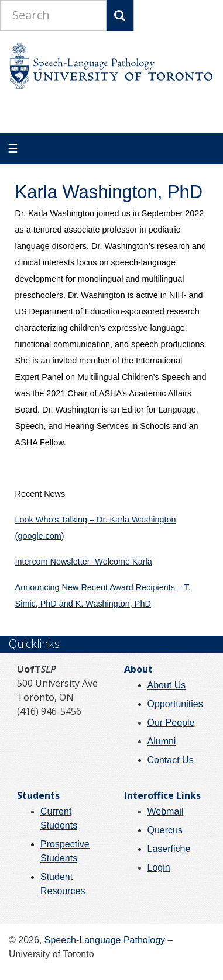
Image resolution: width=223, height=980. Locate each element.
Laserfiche (169, 849)
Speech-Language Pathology (105, 940)
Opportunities (175, 704)
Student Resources (63, 884)
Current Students (59, 818)
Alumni (162, 741)
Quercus (165, 830)
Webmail (166, 811)
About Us (167, 685)
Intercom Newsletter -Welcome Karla (84, 562)
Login (159, 868)
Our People (171, 723)
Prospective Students (65, 851)
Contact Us (171, 760)
